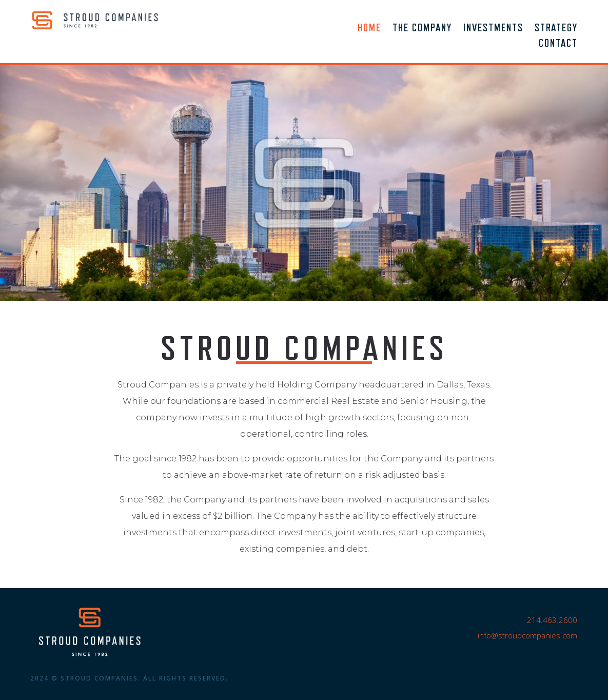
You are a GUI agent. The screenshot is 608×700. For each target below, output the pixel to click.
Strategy (556, 29)
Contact (558, 44)
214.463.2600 (552, 620)
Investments (493, 29)
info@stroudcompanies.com (527, 635)
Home (369, 29)
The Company (422, 29)
